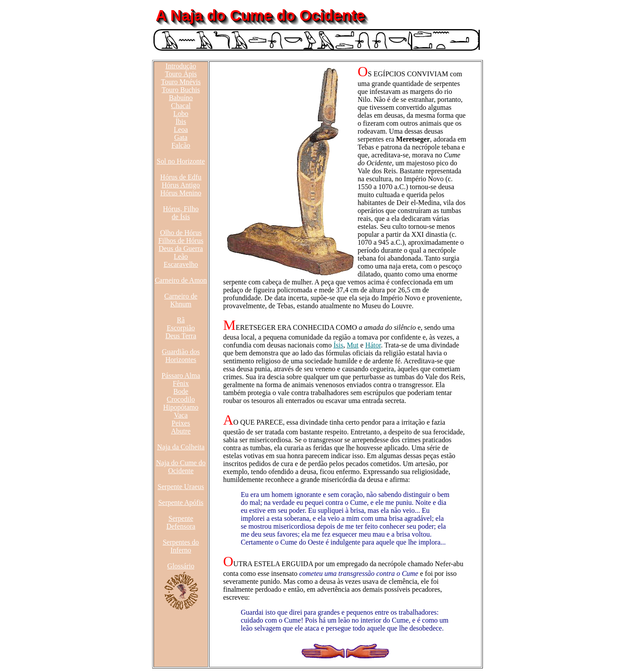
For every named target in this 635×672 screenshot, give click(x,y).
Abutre (181, 431)
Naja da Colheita (181, 447)
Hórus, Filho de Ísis (181, 213)
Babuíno (181, 98)
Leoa (181, 129)
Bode (181, 391)
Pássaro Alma (181, 375)
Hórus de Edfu (181, 177)
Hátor (373, 345)
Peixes (181, 423)
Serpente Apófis (181, 502)
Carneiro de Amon (181, 280)
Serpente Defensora (181, 522)
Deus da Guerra (181, 248)
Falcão (181, 145)
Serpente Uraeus (181, 487)
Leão (181, 256)
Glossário (181, 566)
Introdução (181, 66)
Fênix (181, 383)
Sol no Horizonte (181, 161)
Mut (353, 345)
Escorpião (181, 328)
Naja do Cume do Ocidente (181, 467)
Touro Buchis (181, 90)
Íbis (181, 121)
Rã (181, 320)
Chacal (181, 106)
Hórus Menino (181, 193)
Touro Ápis (181, 74)
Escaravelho (181, 264)
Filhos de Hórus (181, 241)
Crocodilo (181, 399)
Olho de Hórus (181, 233)
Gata (181, 137)
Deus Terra (181, 336)
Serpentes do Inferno (181, 546)
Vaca (181, 415)
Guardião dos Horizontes (181, 356)
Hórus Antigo (181, 185)
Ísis (338, 345)
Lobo (181, 114)
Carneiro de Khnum (181, 300)
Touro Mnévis (181, 82)
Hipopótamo (181, 407)
